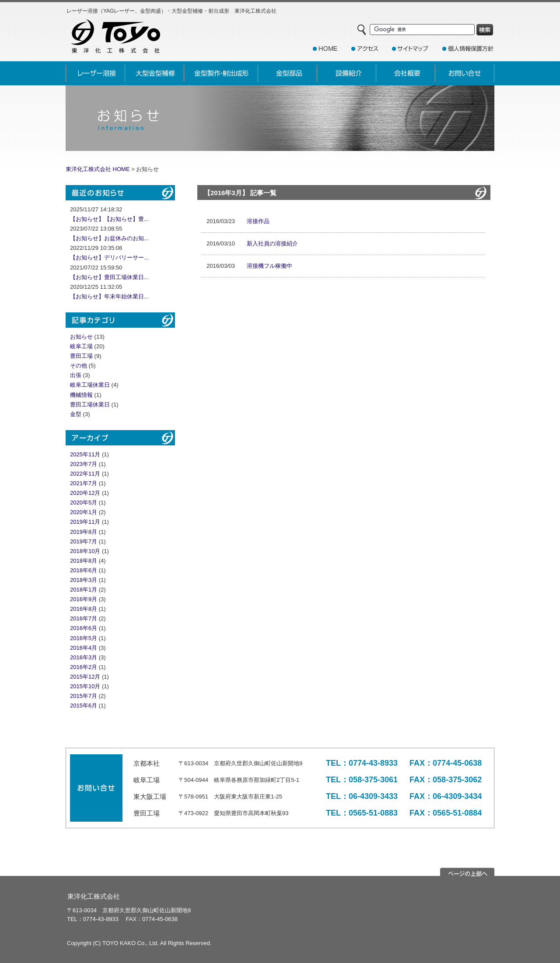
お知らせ (81, 337)
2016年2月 (84, 667)
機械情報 (81, 395)
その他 (79, 366)
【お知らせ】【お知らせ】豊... (109, 219)
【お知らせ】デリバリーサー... (109, 257)
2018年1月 (84, 590)
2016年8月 (84, 609)
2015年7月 (84, 696)
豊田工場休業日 (90, 404)
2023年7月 (84, 464)
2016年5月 (84, 638)
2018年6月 (84, 570)
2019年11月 (85, 522)
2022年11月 (85, 474)
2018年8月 (84, 561)
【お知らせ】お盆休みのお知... (109, 238)
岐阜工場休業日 (90, 385)
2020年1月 (84, 512)
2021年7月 (84, 483)
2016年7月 (84, 618)
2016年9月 (84, 599)
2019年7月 (84, 541)
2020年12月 (85, 493)
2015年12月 (85, 677)
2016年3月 (84, 657)
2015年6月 (84, 706)
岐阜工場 (81, 346)
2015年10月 (85, 686)
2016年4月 (84, 648)
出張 (76, 375)
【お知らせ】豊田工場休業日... (109, 277)
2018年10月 (85, 551)
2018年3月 (84, 580)
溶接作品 (258, 221)
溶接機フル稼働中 (269, 266)
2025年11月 (85, 454)
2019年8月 (84, 532)
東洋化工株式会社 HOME (98, 169)
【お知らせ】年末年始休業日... (109, 296)
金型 (76, 414)
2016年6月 (84, 628)
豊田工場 (81, 356)
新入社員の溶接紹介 (272, 243)
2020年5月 (84, 503)
